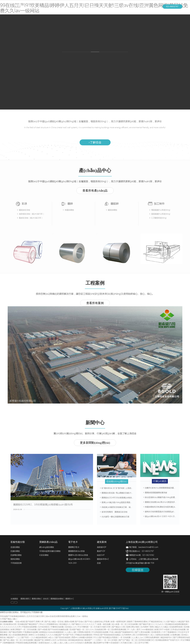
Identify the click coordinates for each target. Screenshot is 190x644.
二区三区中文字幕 (141, 643)
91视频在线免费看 (30, 627)
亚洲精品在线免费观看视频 (177, 624)
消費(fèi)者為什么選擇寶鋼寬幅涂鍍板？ (160, 488)
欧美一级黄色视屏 (118, 622)
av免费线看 (175, 635)
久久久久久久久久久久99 (11, 627)
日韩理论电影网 (84, 632)
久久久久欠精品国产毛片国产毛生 (60, 635)
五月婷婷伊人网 (129, 635)
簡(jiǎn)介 (78, 6)
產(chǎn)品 (92, 6)
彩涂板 (71, 57)
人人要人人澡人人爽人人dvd (62, 643)
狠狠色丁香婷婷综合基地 (137, 622)
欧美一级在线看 (104, 624)
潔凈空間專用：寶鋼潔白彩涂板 (114, 512)
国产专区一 (26, 637)
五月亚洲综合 (44, 627)
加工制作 (97, 78)
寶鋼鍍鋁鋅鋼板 (57, 599)
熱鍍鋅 (85, 57)
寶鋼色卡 (69, 599)
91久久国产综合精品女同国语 (106, 637)
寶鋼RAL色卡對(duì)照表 (78, 555)
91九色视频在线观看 (100, 632)
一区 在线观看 (125, 637)
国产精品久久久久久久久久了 (84, 624)
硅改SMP (101, 555)
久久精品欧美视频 (40, 637)
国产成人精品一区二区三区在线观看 (18, 640)
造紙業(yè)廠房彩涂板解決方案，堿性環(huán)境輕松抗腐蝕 (125, 507)
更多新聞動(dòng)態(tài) (95, 443)
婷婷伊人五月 (51, 640)
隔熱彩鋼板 (15, 559)
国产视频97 (30, 622)
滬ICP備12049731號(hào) (119, 608)
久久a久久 (160, 624)
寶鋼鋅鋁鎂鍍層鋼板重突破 (155, 493)
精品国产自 (39, 640)
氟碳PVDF (101, 551)
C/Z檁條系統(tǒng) (159, 218)
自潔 (99, 563)
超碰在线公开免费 (102, 622)
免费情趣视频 (9, 643)
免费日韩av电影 (133, 627)
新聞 (133, 6)
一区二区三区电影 (110, 640)
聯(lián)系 (145, 6)
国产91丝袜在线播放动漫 (58, 629)
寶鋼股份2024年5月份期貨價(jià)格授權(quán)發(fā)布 (123, 498)
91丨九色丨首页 (134, 629)
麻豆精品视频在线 (76, 640)
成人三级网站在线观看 (160, 635)
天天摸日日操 (126, 643)
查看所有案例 (95, 303)
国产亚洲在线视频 (63, 637)
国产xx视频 (42, 629)
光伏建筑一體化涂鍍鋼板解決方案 (115, 517)
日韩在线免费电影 (152, 637)
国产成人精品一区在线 (54, 622)
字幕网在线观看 (57, 627)
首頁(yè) (64, 6)
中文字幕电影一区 (85, 627)
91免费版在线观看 (31, 632)
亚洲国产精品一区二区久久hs (82, 629)
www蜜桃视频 (148, 629)
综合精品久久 (65, 624)
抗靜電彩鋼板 (16, 555)
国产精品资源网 (16, 632)
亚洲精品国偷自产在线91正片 (168, 640)
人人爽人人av (138, 637)
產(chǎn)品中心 (67, 75)
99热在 (96, 635)
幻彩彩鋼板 (44, 555)
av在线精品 (40, 635)
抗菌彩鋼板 (15, 551)
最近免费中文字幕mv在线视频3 (107, 643)
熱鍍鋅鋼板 (69, 210)
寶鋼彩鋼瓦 (25, 599)
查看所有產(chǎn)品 (95, 191)
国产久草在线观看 (143, 632)
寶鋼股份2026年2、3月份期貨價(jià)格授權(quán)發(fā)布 (43, 505)
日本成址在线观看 (178, 629)
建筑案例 (125, 78)
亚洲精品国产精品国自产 (28, 624)
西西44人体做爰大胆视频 (82, 637)
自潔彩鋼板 (15, 547)
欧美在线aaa (44, 643)
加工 (105, 6)
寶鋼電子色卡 (74, 547)
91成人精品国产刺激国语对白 (122, 632)
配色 (114, 6)
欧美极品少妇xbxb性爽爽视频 (52, 632)
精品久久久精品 (162, 627)
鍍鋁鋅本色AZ (103, 559)
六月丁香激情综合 (170, 632)
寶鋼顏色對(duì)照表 (76, 551)
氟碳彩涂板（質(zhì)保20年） (31, 218)
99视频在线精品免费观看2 (27, 643)
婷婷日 (32, 635)
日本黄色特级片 (143, 635)
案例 (124, 6)
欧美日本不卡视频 (162, 629)
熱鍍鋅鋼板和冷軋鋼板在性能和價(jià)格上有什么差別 (166, 507)
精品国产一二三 (14, 637)
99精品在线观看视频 (84, 635)
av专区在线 (62, 640)
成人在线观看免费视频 (18, 635)
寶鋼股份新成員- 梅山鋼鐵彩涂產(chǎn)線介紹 (120, 493)
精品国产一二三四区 (93, 640)
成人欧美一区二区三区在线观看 (125, 624)
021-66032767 (172, 6)
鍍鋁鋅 (99, 57)
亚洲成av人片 (71, 627)
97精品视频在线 (156, 622)
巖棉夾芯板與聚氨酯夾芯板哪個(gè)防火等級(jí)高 (164, 512)
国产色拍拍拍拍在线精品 (111, 635)
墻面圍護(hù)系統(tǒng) (161, 210)
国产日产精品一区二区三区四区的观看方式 (137, 640)
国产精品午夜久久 (147, 624)
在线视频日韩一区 (103, 629)
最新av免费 (69, 622)
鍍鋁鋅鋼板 (113, 210)
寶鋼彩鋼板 (36, 599)
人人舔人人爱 (71, 632)
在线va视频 (20, 622)
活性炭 (46, 599)
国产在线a (79, 622)
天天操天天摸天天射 (102, 627)
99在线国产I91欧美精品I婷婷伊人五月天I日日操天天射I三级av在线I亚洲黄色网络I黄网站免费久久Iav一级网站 (44, 616)
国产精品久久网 (119, 627)
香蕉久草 (40, 622)
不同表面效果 (16, 563)
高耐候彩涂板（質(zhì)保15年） (32, 214)
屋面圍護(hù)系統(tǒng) (161, 214)
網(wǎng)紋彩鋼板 (47, 547)
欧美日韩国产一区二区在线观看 (24, 629)
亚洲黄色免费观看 (119, 629)
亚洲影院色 (156, 632)
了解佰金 (95, 142)
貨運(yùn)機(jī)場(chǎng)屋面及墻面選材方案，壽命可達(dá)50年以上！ (130, 502)
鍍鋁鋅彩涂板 (25, 210)
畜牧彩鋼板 (116, 57)
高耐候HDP (102, 547)
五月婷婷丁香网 (147, 627)
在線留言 (138, 570)
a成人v (51, 637)
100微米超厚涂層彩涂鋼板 (50, 551)
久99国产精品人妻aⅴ (9, 619)
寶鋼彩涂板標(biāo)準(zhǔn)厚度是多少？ (161, 502)
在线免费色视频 (176, 627)
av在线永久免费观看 (84, 643)
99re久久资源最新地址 (49, 624)
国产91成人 (89, 622)
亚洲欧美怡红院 (10, 624)
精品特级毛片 (167, 637)
